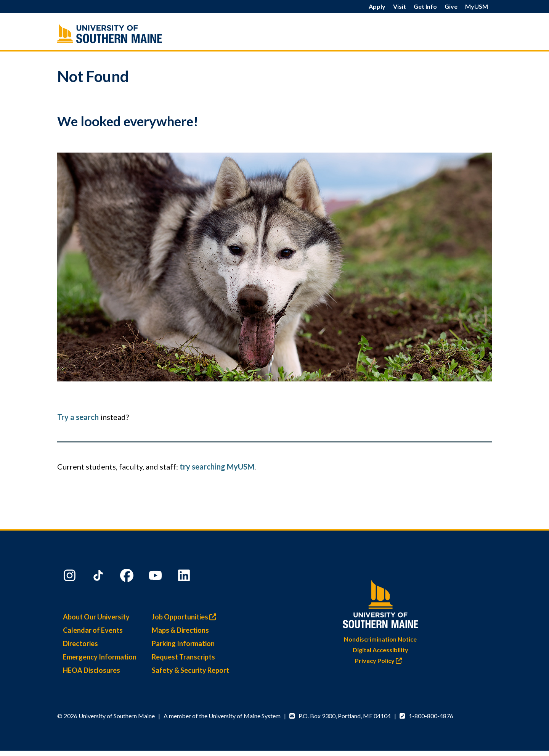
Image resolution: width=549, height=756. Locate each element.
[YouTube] (156, 577)
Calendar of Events (93, 630)
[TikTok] (99, 577)
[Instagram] (71, 577)
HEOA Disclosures (91, 670)
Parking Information (183, 643)
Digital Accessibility (380, 650)
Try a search (78, 417)
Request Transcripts (183, 657)
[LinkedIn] (185, 577)
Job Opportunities (186, 617)
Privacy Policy (380, 660)
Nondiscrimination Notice (380, 639)
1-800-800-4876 (431, 716)
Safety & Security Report (190, 670)
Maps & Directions (180, 630)
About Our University (96, 617)
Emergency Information (100, 657)
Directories (80, 643)
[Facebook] (128, 577)
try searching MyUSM (217, 466)
